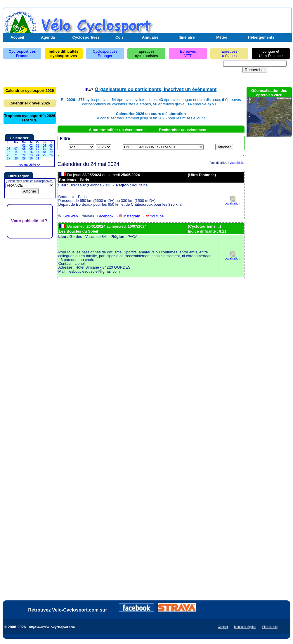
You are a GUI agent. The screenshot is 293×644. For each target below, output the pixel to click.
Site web (68, 216)
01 (24, 146)
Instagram (130, 216)
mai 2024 (30, 165)
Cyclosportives (86, 37)
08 (24, 149)
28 (16, 158)
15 (24, 152)
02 (31, 146)
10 (38, 149)
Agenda (48, 37)
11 (44, 149)
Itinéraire (187, 37)
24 (38, 155)
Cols (119, 37)
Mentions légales (245, 627)
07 (16, 149)
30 (31, 158)
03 (38, 146)
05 (51, 146)
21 (16, 155)
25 (44, 155)
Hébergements (261, 37)
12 (51, 149)
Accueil (17, 37)
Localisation (232, 202)
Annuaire (150, 37)
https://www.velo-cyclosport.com (52, 627)
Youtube (155, 216)
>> (38, 165)
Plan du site (270, 627)
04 (44, 146)
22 (24, 155)
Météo (222, 37)
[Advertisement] (222, 24)
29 (24, 158)
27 (9, 158)
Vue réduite (237, 163)
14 (16, 152)
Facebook (98, 216)
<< (21, 165)
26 (51, 155)
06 (9, 149)
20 (9, 155)
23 (31, 155)
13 (9, 152)
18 (44, 152)
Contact (223, 627)
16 (31, 152)
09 (31, 149)
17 (38, 152)
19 (51, 152)
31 (38, 158)
